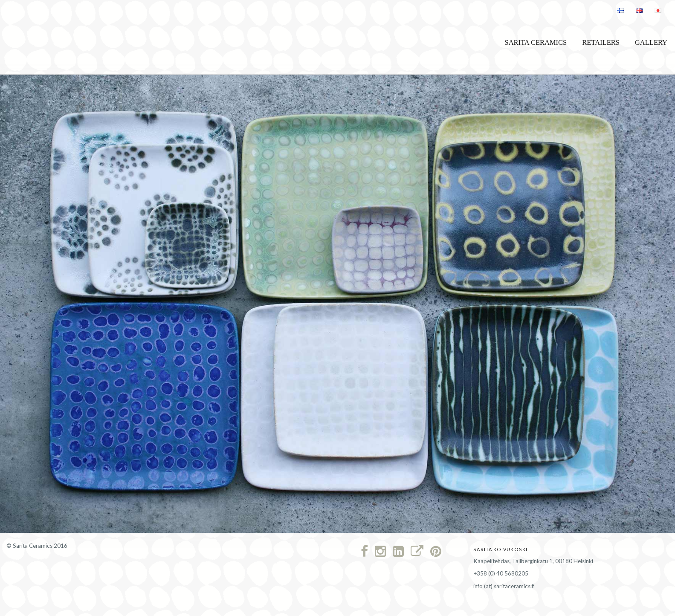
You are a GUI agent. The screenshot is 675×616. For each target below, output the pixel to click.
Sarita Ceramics (536, 42)
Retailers (601, 42)
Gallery (651, 42)
